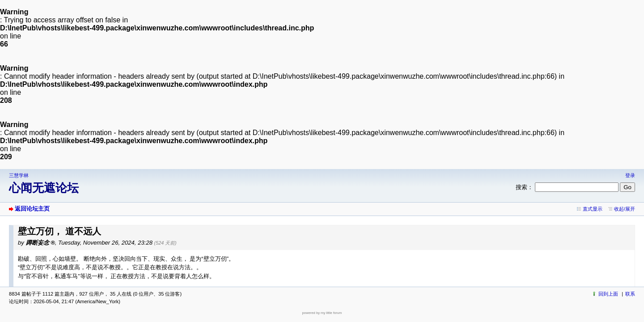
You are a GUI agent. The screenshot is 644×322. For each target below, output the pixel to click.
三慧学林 (19, 175)
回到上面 (608, 294)
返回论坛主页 (32, 209)
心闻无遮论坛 (44, 188)
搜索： (524, 187)
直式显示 (593, 209)
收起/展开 (625, 209)
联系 (630, 294)
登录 (630, 175)
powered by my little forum (322, 313)
